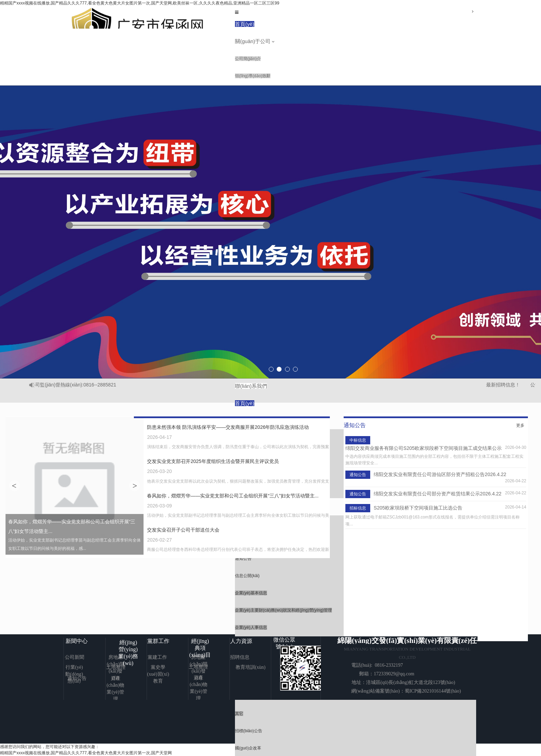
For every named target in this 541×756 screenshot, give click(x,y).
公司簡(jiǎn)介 (248, 59)
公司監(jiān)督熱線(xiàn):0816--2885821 (76, 385)
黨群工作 (158, 641)
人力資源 (241, 641)
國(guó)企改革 (248, 748)
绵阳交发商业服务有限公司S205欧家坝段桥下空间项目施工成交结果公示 (424, 448)
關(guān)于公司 (253, 41)
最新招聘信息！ (506, 385)
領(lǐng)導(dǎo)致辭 (253, 76)
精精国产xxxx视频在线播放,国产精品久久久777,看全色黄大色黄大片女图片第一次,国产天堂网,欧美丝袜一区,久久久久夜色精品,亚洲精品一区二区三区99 (140, 3)
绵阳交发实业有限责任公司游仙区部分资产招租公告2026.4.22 (440, 474)
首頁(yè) (245, 24)
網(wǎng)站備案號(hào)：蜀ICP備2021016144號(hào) (406, 691)
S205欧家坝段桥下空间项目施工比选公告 (418, 508)
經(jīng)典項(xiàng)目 (200, 648)
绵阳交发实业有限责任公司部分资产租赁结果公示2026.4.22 (437, 494)
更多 (520, 425)
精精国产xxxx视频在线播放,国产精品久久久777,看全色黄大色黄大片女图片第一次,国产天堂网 (86, 753)
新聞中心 (77, 641)
